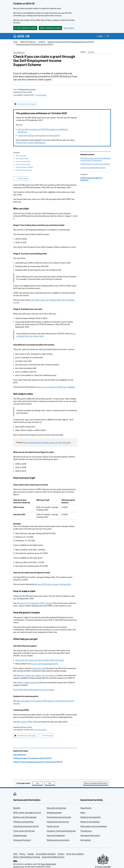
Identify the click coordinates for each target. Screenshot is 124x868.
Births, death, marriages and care (27, 813)
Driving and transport (22, 840)
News (83, 813)
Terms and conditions (75, 854)
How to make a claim (23, 164)
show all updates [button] (40, 730)
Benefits (17, 808)
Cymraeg (91, 52)
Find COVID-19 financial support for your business (34, 690)
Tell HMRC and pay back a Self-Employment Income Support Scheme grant (95, 159)
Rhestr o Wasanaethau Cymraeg (27, 857)
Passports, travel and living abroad (61, 831)
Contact (61, 854)
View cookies (69, 28)
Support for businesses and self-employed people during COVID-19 (71, 42)
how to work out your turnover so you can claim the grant (47, 443)
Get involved (86, 840)
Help (15, 854)
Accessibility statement (46, 854)
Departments (86, 808)
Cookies (31, 854)
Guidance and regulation (91, 817)
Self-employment (20, 755)
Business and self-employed (25, 817)
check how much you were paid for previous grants (39, 135)
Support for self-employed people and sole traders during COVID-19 (38, 762)
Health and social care (28, 42)
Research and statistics (90, 822)
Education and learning (56, 808)
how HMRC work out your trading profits (54, 584)
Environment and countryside (59, 817)
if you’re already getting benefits (45, 664)
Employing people (54, 813)
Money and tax (53, 826)
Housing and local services (58, 822)
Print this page (22, 178)
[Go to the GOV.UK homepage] (21, 36)
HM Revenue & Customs (27, 89)
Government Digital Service (53, 857)
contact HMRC (26, 722)
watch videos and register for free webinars (38, 675)
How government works (90, 835)
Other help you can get (24, 170)
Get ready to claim (22, 159)
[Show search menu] (108, 36)
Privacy (22, 854)
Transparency (86, 831)
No (52, 783)
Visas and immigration (56, 835)
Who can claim (21, 156)
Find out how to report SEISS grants (31, 143)
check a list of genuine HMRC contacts (36, 603)
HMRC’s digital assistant (27, 683)
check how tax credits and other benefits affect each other (40, 660)
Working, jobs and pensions (58, 840)
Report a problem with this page (96, 783)
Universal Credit (39, 668)
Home (15, 42)
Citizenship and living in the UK (26, 826)
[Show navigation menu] (99, 36)
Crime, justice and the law (24, 831)
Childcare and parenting (23, 822)
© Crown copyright (103, 867)
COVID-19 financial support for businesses (95, 164)
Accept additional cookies (25, 28)
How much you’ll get (23, 161)
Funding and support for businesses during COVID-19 (34, 44)
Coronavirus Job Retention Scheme (93, 168)
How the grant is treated (24, 167)
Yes (39, 783)
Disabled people (20, 835)
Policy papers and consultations (94, 826)
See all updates (41, 95)
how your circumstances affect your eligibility (56, 387)
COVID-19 (42, 42)
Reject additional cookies (50, 28)
